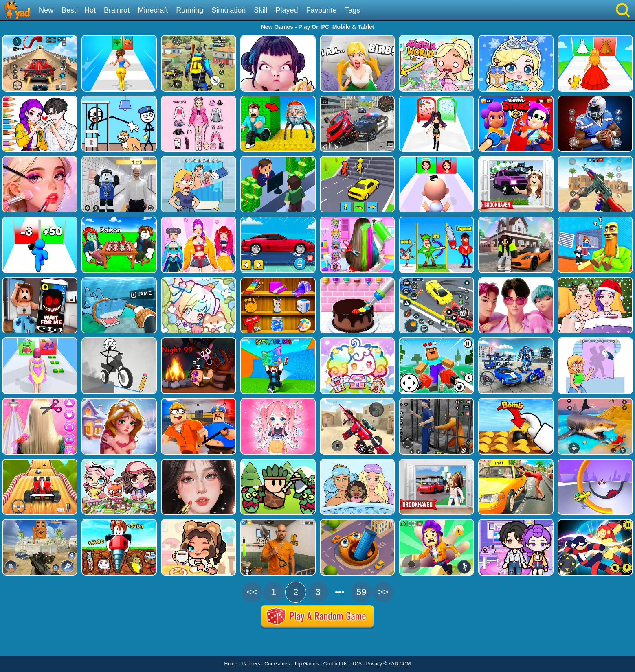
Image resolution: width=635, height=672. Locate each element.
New (46, 10)
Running (190, 10)
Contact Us (335, 664)
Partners (251, 664)
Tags (352, 10)
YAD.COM (399, 664)
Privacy (374, 664)
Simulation (229, 10)
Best (69, 10)
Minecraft (153, 10)
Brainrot (117, 10)
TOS (357, 664)
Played (287, 10)
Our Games (277, 664)
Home (231, 664)
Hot (90, 10)
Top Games (307, 664)
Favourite (321, 10)
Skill (260, 10)
